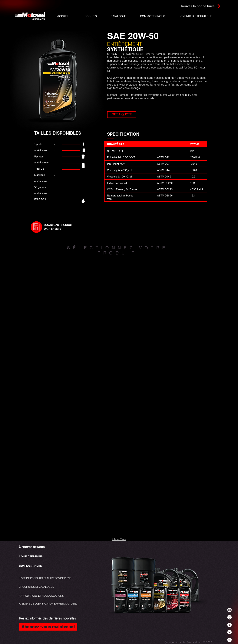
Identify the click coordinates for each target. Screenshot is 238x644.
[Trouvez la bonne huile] (195, 6)
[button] (118, 16)
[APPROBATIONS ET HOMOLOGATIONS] (41, 596)
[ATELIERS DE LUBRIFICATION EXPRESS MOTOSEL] (48, 604)
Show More (119, 539)
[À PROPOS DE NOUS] (32, 547)
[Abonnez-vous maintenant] (48, 627)
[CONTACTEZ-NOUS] (31, 557)
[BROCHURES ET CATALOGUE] (36, 587)
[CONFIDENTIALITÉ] (31, 566)
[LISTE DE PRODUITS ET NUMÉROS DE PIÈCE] (46, 578)
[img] (51, 290)
